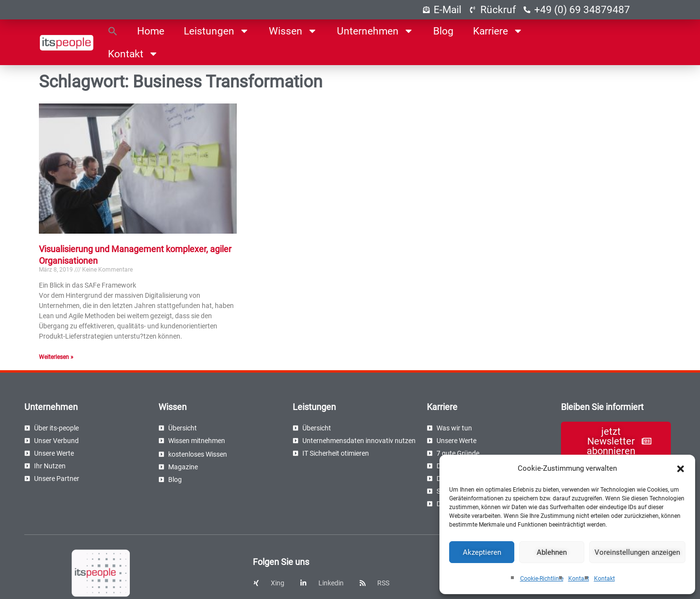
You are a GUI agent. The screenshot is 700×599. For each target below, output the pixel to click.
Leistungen (217, 31)
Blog (443, 31)
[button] (681, 469)
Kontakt (579, 579)
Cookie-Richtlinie (542, 579)
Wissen (293, 31)
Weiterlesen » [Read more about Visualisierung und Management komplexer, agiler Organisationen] (56, 357)
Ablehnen (552, 552)
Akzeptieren (482, 552)
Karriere (498, 31)
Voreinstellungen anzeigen (637, 552)
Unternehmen (375, 31)
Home (151, 31)
